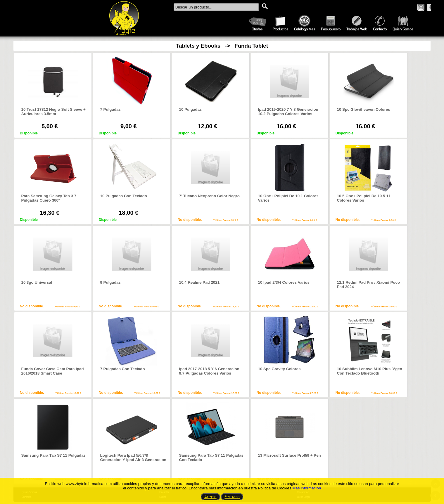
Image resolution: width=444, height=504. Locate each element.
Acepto (210, 497)
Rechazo (232, 497)
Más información (307, 488)
